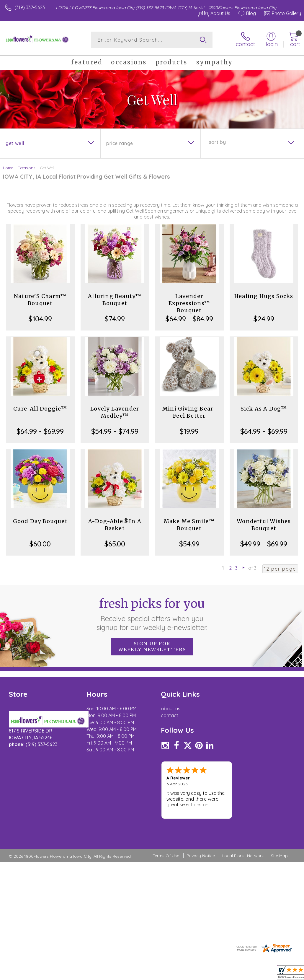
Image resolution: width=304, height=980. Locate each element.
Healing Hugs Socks (264, 296)
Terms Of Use (166, 820)
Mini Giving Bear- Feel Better (189, 412)
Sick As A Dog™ (264, 409)
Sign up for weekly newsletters (152, 647)
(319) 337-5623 (30, 7)
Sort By (217, 142)
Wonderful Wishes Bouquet (264, 525)
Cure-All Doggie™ (40, 409)
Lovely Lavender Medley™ (115, 412)
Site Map (279, 820)
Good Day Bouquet (40, 521)
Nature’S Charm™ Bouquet (40, 300)
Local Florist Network (243, 820)
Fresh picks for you (152, 614)
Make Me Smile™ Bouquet (189, 525)
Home (8, 168)
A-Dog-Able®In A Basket (115, 525)
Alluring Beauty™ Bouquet (115, 300)
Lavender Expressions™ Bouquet (189, 303)
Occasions (26, 168)
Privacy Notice (201, 820)
